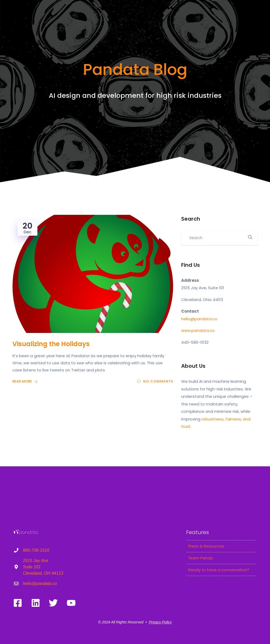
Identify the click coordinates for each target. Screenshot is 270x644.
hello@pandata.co (199, 319)
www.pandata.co (198, 330)
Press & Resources (206, 546)
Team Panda (201, 558)
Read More (25, 381)
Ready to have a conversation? (219, 570)
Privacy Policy (160, 622)
